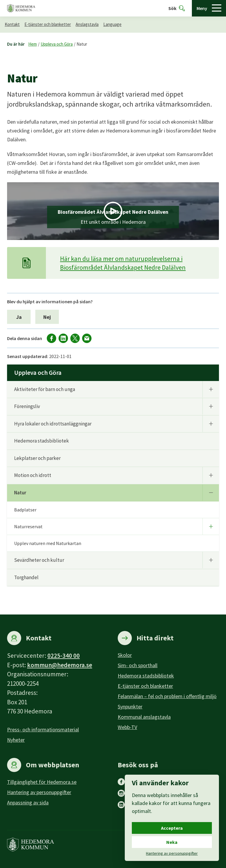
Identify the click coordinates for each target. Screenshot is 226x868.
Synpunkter (130, 707)
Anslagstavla (87, 24)
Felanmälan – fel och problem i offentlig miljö (167, 696)
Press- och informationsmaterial (43, 729)
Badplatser (25, 510)
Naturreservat (28, 526)
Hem (33, 44)
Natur (82, 44)
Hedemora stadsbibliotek (41, 441)
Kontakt (12, 24)
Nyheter (16, 740)
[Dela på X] (75, 338)
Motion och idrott (33, 475)
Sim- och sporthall (138, 665)
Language (112, 24)
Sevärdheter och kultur (39, 560)
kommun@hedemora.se (60, 665)
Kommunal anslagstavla (144, 717)
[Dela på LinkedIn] (63, 338)
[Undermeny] (211, 389)
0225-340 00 (64, 656)
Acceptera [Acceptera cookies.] (172, 828)
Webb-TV (127, 727)
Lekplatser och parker (37, 458)
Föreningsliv (27, 406)
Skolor (125, 655)
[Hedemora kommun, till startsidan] (21, 8)
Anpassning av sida (28, 802)
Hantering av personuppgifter (39, 792)
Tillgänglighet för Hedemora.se (42, 782)
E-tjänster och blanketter (48, 24)
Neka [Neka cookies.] (172, 842)
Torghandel (26, 577)
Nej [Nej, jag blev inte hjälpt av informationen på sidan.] (47, 317)
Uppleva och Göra (57, 44)
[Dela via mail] (87, 338)
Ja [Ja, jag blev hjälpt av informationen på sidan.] (19, 317)
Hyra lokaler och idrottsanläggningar (53, 424)
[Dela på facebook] (51, 338)
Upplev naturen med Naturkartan (48, 543)
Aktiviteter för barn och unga (45, 389)
